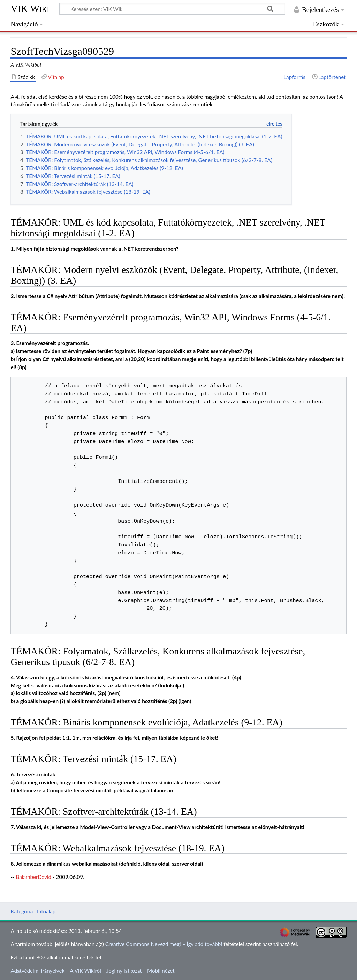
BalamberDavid (34, 877)
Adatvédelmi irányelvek (37, 971)
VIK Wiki (30, 9)
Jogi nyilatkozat (124, 971)
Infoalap (46, 911)
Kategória (22, 911)
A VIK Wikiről (85, 971)
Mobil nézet (161, 971)
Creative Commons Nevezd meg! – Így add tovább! (164, 944)
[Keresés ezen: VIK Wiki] (172, 9)
